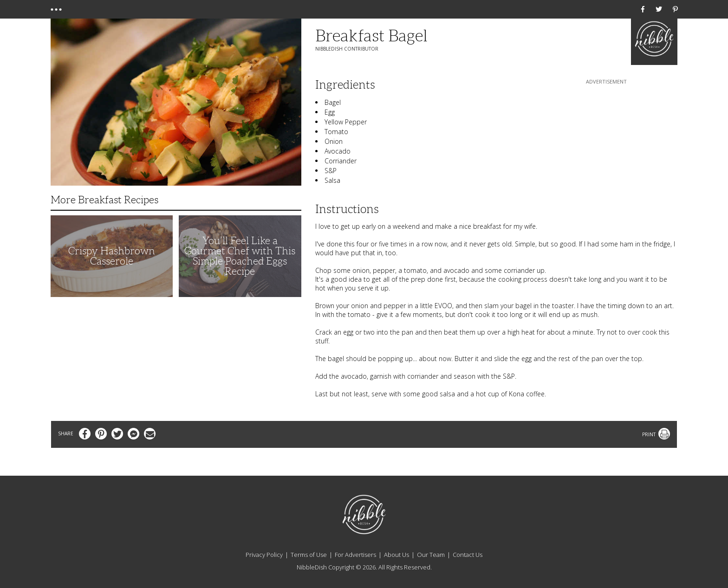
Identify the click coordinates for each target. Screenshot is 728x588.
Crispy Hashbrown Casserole (112, 256)
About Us (396, 555)
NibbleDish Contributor (347, 49)
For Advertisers (355, 555)
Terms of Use (309, 555)
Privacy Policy (264, 555)
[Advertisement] (606, 144)
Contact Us (468, 555)
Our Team (431, 555)
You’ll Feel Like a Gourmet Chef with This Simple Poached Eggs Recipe (240, 256)
